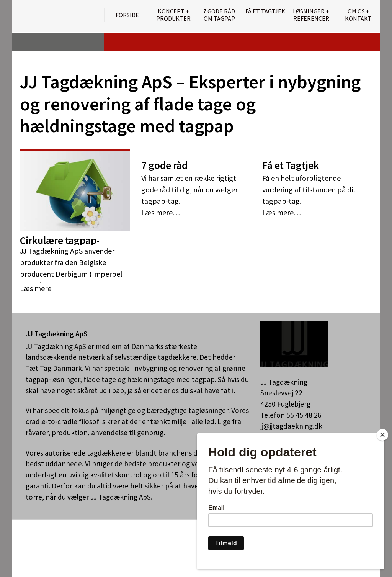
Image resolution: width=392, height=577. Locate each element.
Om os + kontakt (358, 15)
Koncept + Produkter (173, 15)
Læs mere (36, 288)
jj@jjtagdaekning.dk (291, 426)
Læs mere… (161, 212)
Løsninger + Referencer (311, 15)
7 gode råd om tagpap (219, 15)
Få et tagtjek (265, 11)
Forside (127, 15)
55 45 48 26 (304, 415)
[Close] (382, 435)
